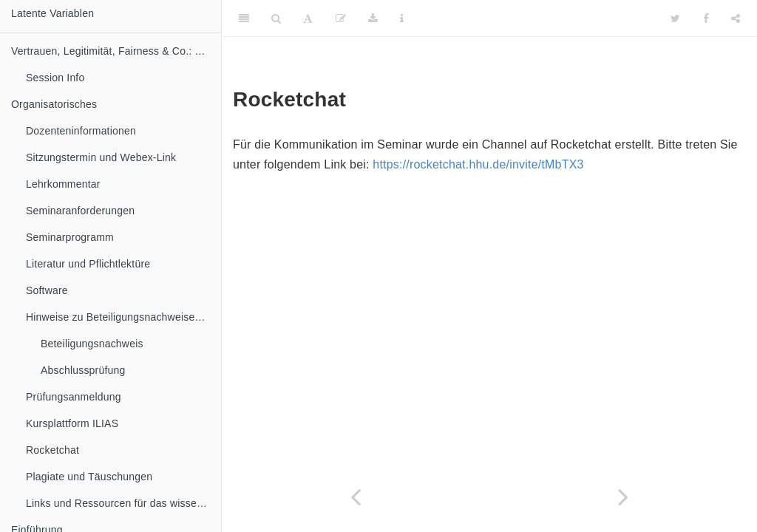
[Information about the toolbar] (402, 18)
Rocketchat (52, 450)
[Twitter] (675, 18)
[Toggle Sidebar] (244, 18)
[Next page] (623, 497)
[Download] (373, 18)
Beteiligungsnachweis (92, 344)
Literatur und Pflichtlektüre (88, 264)
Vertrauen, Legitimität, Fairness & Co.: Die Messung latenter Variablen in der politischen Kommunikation (116, 51)
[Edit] (341, 18)
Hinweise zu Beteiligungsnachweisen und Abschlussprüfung (123, 317)
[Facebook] (706, 18)
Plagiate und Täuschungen (89, 477)
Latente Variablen (52, 13)
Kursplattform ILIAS (72, 423)
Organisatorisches (54, 104)
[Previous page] (356, 497)
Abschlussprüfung (83, 370)
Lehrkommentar (63, 184)
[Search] (276, 18)
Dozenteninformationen (81, 131)
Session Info (55, 78)
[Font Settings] (308, 18)
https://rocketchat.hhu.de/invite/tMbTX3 (478, 164)
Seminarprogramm (70, 237)
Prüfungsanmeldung (74, 397)
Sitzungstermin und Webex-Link (101, 157)
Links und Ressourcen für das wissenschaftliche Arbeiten (123, 503)
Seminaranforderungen (80, 211)
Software (47, 290)
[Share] (736, 18)
